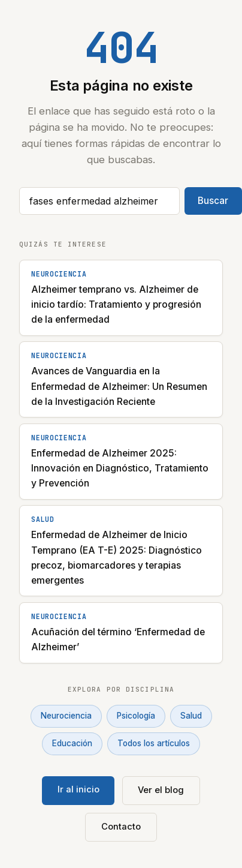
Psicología (136, 716)
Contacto (121, 827)
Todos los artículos (154, 743)
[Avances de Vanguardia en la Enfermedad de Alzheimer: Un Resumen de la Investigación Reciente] (121, 379)
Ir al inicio (78, 789)
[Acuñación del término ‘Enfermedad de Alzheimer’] (121, 633)
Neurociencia (66, 716)
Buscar (213, 201)
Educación (72, 743)
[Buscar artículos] (99, 201)
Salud (191, 716)
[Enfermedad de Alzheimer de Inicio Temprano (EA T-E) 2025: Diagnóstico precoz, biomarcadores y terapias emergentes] (121, 551)
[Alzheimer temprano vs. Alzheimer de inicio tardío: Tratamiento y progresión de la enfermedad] (121, 298)
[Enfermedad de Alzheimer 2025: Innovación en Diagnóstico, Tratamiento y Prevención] (121, 462)
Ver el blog (161, 790)
